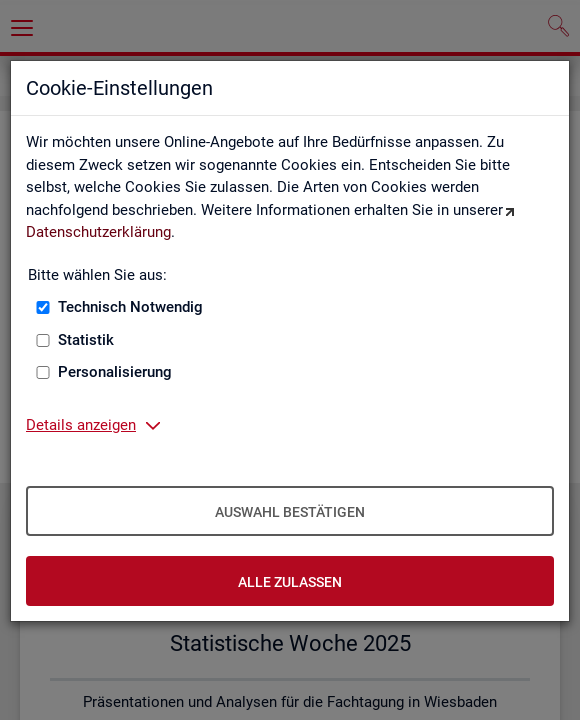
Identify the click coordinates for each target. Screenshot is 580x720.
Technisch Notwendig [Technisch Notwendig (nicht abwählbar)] (130, 307)
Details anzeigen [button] (81, 425)
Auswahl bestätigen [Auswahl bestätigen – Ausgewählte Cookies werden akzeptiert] (290, 512)
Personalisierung (115, 372)
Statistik (86, 340)
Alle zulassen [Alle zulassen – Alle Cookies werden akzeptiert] (290, 582)
